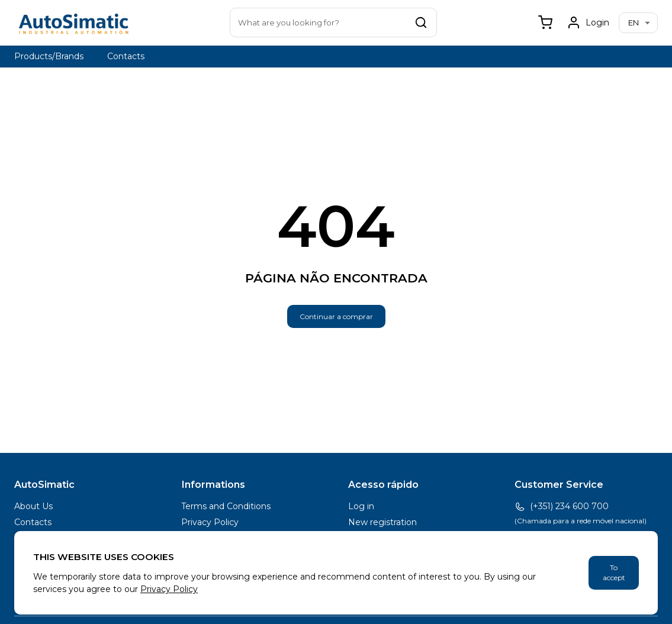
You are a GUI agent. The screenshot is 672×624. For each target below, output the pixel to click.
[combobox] (333, 22)
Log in (361, 506)
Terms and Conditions (226, 506)
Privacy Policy (210, 522)
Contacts (126, 56)
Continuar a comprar (336, 316)
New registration (382, 522)
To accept (614, 573)
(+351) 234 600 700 (562, 506)
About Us (33, 506)
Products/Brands (49, 56)
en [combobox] (634, 22)
